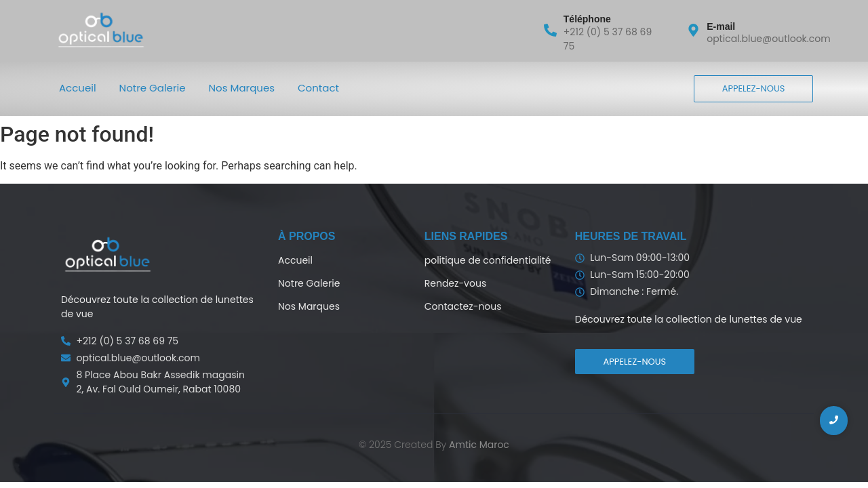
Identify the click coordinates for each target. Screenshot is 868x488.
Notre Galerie (153, 88)
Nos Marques (242, 88)
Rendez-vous (455, 283)
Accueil (78, 88)
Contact (318, 88)
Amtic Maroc (479, 445)
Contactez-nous (463, 306)
